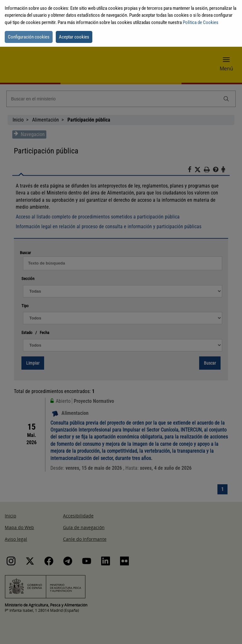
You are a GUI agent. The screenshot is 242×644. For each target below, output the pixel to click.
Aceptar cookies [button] (74, 37)
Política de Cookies (201, 22)
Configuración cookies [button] (29, 37)
